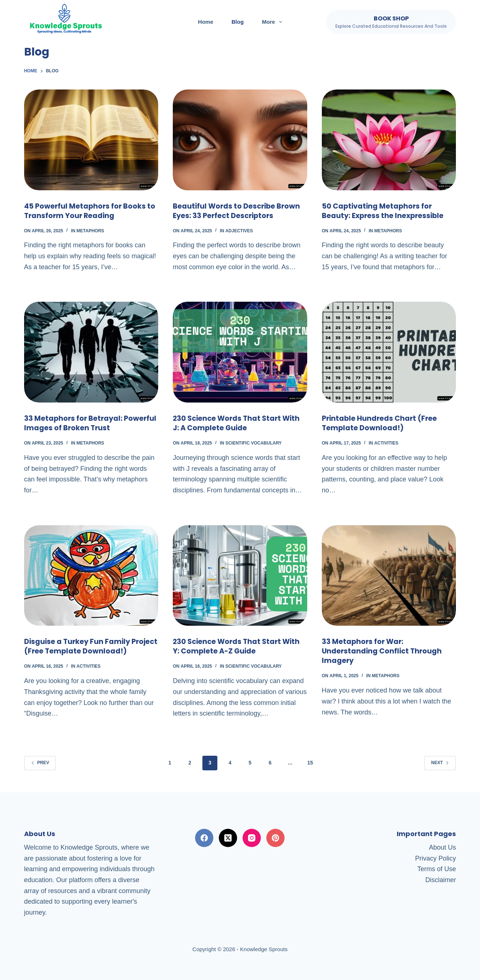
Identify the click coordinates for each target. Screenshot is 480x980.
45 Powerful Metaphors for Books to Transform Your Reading (91, 211)
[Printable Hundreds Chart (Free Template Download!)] (389, 352)
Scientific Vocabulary (254, 443)
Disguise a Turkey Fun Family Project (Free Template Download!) (90, 646)
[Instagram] (252, 838)
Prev (40, 763)
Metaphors (90, 231)
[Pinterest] (275, 838)
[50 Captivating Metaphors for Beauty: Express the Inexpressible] (389, 140)
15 (310, 763)
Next (440, 763)
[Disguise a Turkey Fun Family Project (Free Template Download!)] (91, 576)
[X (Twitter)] (228, 838)
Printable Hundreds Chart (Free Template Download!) (381, 423)
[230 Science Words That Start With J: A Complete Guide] (240, 352)
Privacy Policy (435, 858)
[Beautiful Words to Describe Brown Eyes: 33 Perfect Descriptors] (240, 140)
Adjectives (239, 231)
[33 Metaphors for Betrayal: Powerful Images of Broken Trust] (91, 352)
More (273, 22)
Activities (386, 443)
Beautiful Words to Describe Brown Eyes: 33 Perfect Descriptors (238, 211)
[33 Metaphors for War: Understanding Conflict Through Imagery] (389, 576)
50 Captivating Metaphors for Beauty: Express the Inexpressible (384, 211)
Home (206, 22)
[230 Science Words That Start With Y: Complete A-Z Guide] (240, 576)
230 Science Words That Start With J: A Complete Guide (238, 423)
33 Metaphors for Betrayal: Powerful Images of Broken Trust (85, 423)
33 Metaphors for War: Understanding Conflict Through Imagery (383, 651)
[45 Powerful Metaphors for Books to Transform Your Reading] (91, 140)
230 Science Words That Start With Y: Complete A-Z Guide (238, 646)
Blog (238, 22)
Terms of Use (437, 869)
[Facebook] (204, 838)
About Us (442, 847)
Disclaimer (441, 880)
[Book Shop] (391, 22)
